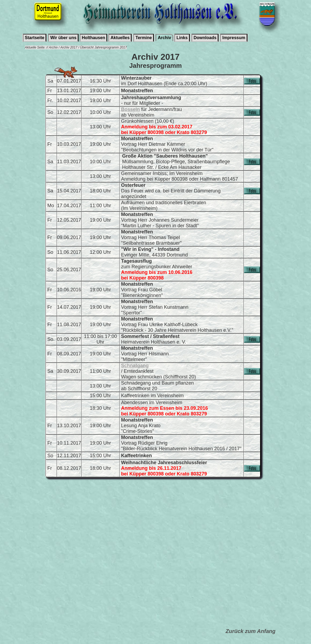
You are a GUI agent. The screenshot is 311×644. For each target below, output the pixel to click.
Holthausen (93, 38)
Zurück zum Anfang (251, 631)
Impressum (234, 38)
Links (182, 38)
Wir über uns (63, 38)
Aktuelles (120, 38)
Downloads (205, 38)
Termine (144, 38)
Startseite (35, 38)
